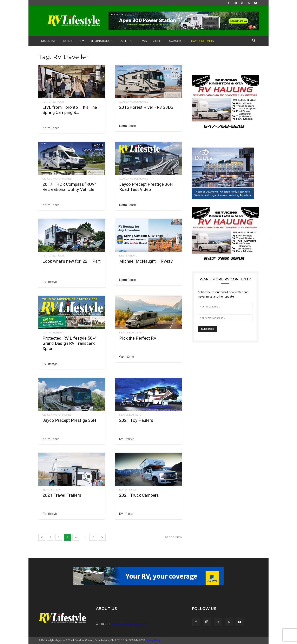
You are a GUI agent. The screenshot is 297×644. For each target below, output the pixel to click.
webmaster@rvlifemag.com (130, 624)
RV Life (126, 41)
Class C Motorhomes (57, 179)
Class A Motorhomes (134, 102)
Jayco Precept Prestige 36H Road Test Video (146, 187)
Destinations (102, 41)
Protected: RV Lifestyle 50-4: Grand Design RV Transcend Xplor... (70, 343)
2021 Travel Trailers (62, 495)
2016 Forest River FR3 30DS (146, 107)
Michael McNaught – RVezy (146, 261)
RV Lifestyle (50, 282)
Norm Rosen (51, 128)
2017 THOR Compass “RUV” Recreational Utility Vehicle (69, 187)
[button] (254, 41)
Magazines (49, 41)
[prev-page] (42, 537)
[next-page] (102, 537)
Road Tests (74, 41)
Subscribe (177, 41)
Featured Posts (54, 102)
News (143, 41)
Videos (158, 41)
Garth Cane (126, 357)
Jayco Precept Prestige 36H (69, 420)
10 (93, 537)
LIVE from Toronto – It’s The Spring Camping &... (70, 110)
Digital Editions (53, 333)
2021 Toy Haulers (136, 420)
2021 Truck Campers (139, 495)
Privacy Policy (153, 640)
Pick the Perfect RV (138, 338)
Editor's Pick (51, 490)
